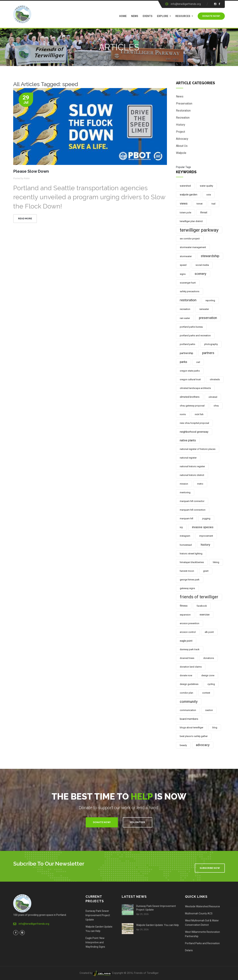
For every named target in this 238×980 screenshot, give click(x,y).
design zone (208, 675)
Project (180, 132)
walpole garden (189, 195)
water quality (206, 186)
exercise (205, 615)
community (189, 702)
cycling (211, 684)
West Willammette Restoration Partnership (202, 934)
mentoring (185, 492)
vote (209, 195)
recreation (185, 309)
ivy (181, 527)
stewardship (210, 256)
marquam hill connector (192, 501)
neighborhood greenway (194, 432)
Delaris (189, 950)
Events (148, 16)
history (205, 545)
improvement (206, 536)
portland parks (187, 344)
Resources (183, 16)
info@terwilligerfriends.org (186, 4)
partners (208, 353)
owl (198, 362)
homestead (186, 545)
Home (123, 16)
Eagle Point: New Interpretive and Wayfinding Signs (95, 942)
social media (202, 265)
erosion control (188, 632)
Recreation (183, 118)
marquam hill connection (193, 510)
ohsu (216, 406)
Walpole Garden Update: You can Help (99, 929)
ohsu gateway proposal (192, 406)
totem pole (185, 213)
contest (206, 693)
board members (189, 719)
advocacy (203, 745)
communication (188, 710)
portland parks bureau (191, 327)
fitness (184, 606)
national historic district (192, 475)
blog (215, 727)
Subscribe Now (210, 868)
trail (213, 204)
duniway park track (190, 649)
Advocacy (182, 139)
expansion (185, 615)
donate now (186, 675)
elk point (209, 632)
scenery (200, 274)
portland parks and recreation (195, 335)
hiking (216, 562)
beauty (183, 745)
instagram (185, 536)
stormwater (186, 256)
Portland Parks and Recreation (202, 943)
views (184, 203)
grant (206, 571)
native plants (188, 440)
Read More (25, 219)
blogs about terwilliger (192, 727)
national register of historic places (198, 449)
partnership (186, 353)
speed (183, 265)
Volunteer (138, 822)
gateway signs (187, 588)
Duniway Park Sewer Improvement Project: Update (98, 915)
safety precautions (190, 291)
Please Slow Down (31, 171)
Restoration (183, 111)
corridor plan (186, 693)
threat (204, 212)
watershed (185, 186)
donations (209, 658)
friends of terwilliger (199, 597)
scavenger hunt (188, 283)
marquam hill (186, 518)
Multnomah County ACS (199, 913)
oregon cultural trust (190, 379)
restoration (188, 300)
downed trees (187, 658)
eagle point (186, 641)
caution (209, 710)
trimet (200, 204)
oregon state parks (190, 371)
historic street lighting (191, 554)
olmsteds (215, 379)
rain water (185, 318)
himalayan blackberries (192, 562)
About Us (182, 146)
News (135, 16)
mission (184, 484)
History (181, 125)
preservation (208, 318)
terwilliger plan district (191, 221)
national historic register (192, 466)
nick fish (199, 414)
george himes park (190, 580)
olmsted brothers (190, 397)
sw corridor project (190, 239)
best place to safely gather (194, 736)
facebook (202, 606)
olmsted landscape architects (195, 388)
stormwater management (193, 247)
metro (200, 484)
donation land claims (191, 667)
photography (211, 344)
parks (183, 362)
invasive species (203, 527)
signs (183, 274)
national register (188, 458)
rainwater (204, 309)
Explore (163, 16)
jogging (206, 518)
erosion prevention (190, 623)
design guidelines (189, 684)
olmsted (213, 397)
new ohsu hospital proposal (194, 423)
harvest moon (187, 571)
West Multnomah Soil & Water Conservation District (202, 923)
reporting (210, 300)
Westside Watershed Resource (202, 906)
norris (183, 414)
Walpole (181, 153)
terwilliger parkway (199, 230)
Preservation (184, 104)
